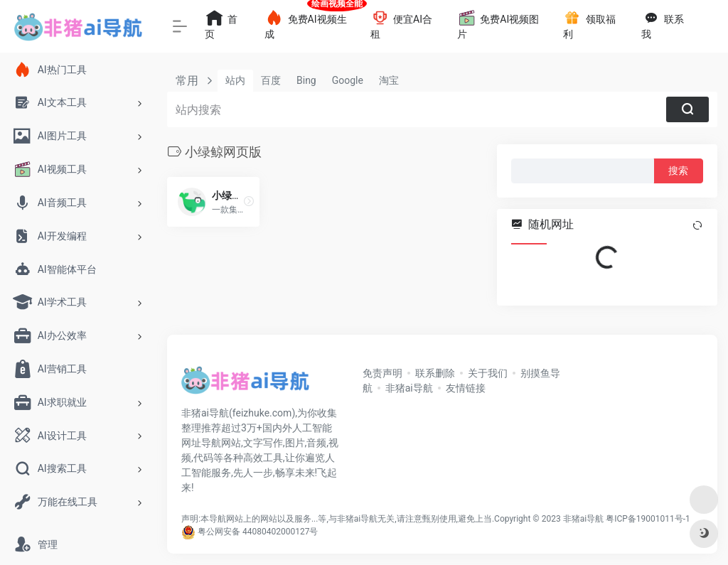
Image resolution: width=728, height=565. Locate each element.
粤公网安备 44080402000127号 (258, 532)
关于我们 (488, 373)
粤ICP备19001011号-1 (648, 519)
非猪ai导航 (409, 388)
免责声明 (382, 373)
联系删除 (435, 373)
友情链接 (466, 388)
